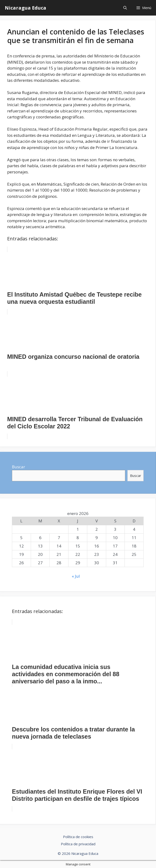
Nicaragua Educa (26, 8)
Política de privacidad (78, 844)
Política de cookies (78, 837)
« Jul (76, 576)
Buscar (18, 467)
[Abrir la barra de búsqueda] (125, 8)
